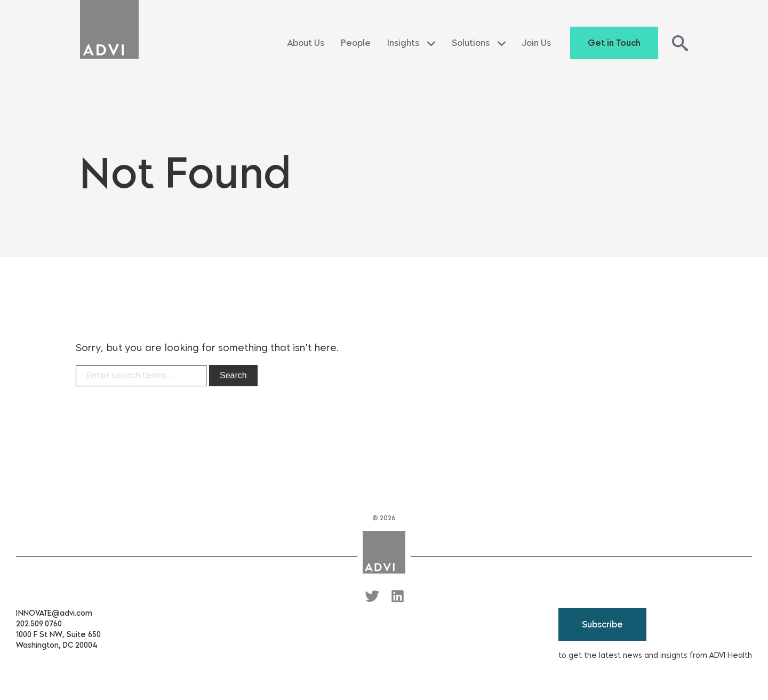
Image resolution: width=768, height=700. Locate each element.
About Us (306, 43)
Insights (411, 43)
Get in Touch (614, 43)
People (356, 43)
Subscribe (602, 625)
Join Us (537, 43)
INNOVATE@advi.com (54, 613)
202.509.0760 (39, 624)
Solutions (479, 43)
